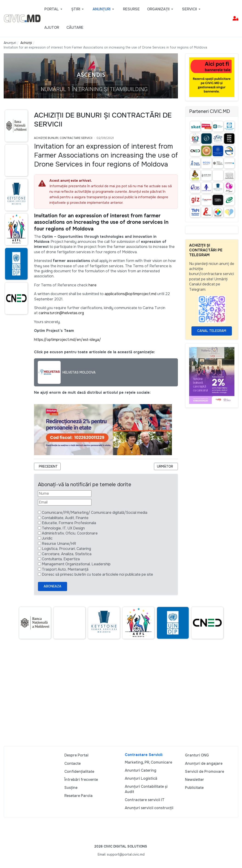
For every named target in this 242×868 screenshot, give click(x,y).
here (93, 285)
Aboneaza (53, 586)
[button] (54, 9)
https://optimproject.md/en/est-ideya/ (67, 340)
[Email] (65, 502)
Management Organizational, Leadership (76, 564)
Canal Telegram (212, 331)
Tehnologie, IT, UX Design (63, 528)
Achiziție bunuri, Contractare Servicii (63, 138)
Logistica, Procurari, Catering (66, 549)
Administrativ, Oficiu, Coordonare (70, 533)
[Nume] (65, 494)
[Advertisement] (121, 695)
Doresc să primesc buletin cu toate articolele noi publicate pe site (97, 574)
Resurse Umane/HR (59, 544)
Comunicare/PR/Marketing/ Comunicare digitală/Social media (95, 513)
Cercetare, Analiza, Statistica (67, 554)
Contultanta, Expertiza (61, 559)
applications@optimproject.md (130, 294)
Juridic (47, 538)
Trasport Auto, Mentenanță (65, 569)
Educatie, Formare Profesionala (69, 523)
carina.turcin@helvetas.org (61, 313)
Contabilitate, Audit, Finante (65, 518)
